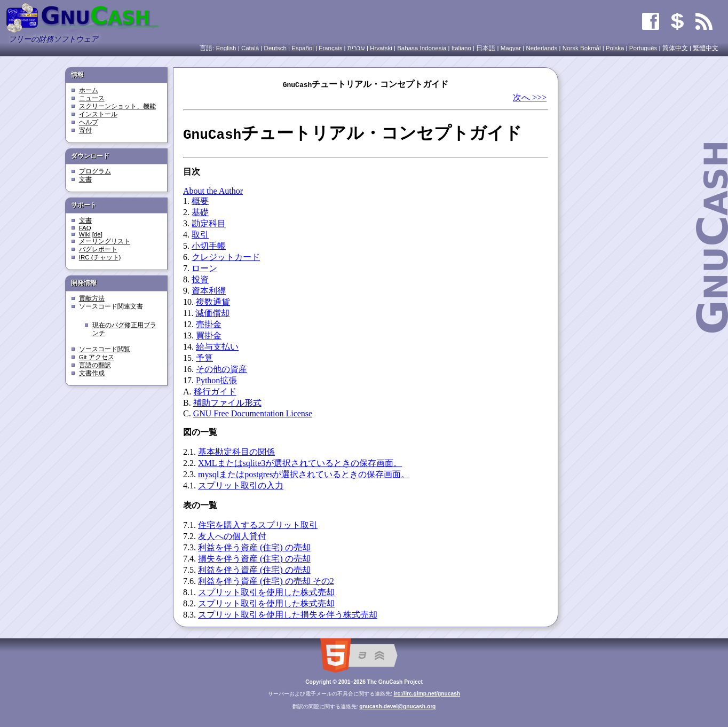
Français (330, 48)
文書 (85, 179)
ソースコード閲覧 (105, 349)
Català (250, 48)
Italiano (461, 48)
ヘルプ (89, 122)
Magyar (511, 48)
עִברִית (356, 48)
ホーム (89, 90)
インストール (98, 114)
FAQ (85, 228)
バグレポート (98, 249)
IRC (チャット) (100, 257)
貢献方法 (92, 298)
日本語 (486, 48)
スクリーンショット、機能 (117, 106)
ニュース (92, 98)
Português (643, 48)
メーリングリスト (105, 241)
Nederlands (541, 48)
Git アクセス (97, 357)
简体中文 (675, 48)
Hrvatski (381, 48)
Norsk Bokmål (582, 48)
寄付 (85, 130)
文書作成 (92, 373)
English (226, 48)
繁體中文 (706, 48)
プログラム (95, 171)
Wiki (85, 234)
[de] (97, 234)
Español (303, 48)
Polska (615, 48)
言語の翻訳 (95, 365)
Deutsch (275, 48)
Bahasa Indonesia (422, 48)
